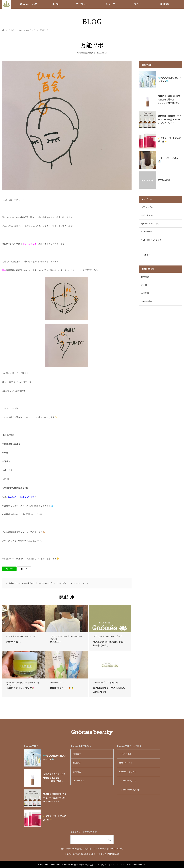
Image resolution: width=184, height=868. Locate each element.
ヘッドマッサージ (77, 583)
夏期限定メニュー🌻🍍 (62, 688)
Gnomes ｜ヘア (28, 4)
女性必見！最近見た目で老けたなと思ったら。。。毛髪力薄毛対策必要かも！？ (169, 100)
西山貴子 (145, 285)
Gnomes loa (147, 301)
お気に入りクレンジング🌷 (21, 688)
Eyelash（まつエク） (151, 223)
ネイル (56, 4)
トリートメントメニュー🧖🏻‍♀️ (169, 160)
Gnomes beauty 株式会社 (25, 583)
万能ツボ (66, 583)
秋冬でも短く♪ (14, 642)
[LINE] (9, 569)
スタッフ (110, 4)
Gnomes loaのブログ (152, 240)
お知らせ (114, 683)
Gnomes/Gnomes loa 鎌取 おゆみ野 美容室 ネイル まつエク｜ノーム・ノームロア (92, 865)
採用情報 (165, 4)
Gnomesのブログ (85, 53)
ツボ (87, 583)
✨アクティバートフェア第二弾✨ (169, 140)
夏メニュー (55, 642)
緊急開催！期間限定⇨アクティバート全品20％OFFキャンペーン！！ (170, 120)
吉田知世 (145, 293)
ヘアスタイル (13, 636)
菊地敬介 (145, 277)
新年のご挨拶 (164, 180)
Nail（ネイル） (148, 215)
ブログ (138, 4)
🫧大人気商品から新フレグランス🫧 (169, 79)
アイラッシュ (83, 4)
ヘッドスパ (68, 636)
